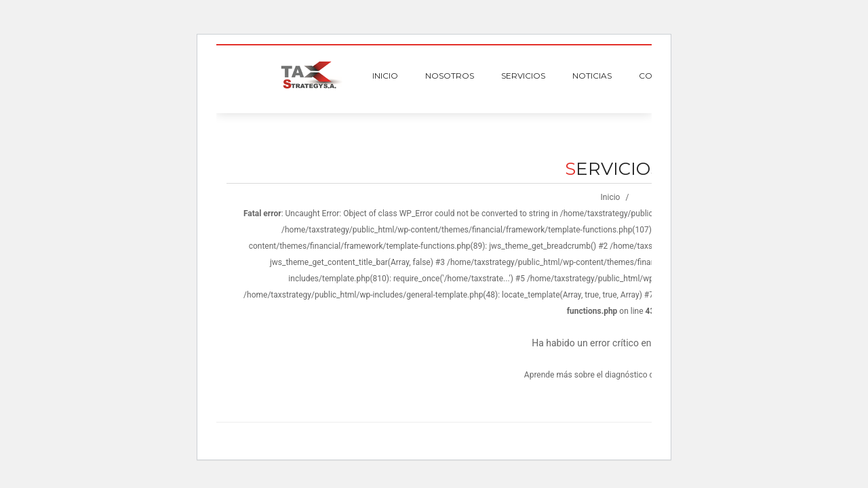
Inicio (611, 197)
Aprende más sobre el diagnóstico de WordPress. (613, 375)
